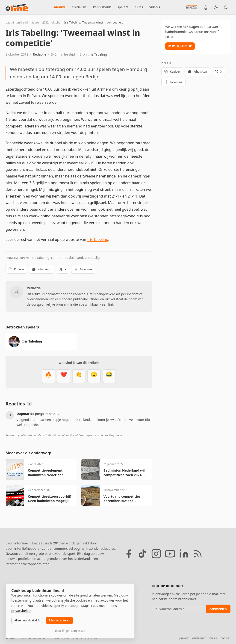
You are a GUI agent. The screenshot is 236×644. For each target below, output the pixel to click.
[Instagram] (156, 554)
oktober (56, 22)
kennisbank (102, 7)
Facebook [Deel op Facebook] (83, 269)
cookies (226, 638)
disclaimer (199, 638)
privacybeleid (21, 611)
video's (155, 7)
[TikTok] (142, 554)
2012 (46, 22)
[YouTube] (170, 554)
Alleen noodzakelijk (27, 620)
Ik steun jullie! (180, 46)
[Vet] (48, 376)
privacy (184, 638)
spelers (123, 7)
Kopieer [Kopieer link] (16, 269)
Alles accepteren (59, 620)
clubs (139, 7)
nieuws (60, 7)
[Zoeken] (226, 7)
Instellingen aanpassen (70, 631)
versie (213, 638)
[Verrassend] (94, 376)
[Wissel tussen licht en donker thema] (216, 7)
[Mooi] (64, 376)
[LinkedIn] (184, 554)
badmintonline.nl (17, 22)
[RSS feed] (198, 554)
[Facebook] (129, 554)
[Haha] (109, 376)
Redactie (40, 54)
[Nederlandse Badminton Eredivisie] (192, 7)
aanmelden (218, 609)
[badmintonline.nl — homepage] (17, 7)
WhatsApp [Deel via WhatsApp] (42, 269)
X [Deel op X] (63, 269)
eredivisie (79, 7)
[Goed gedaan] (79, 376)
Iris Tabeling (98, 54)
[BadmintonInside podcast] (206, 7)
